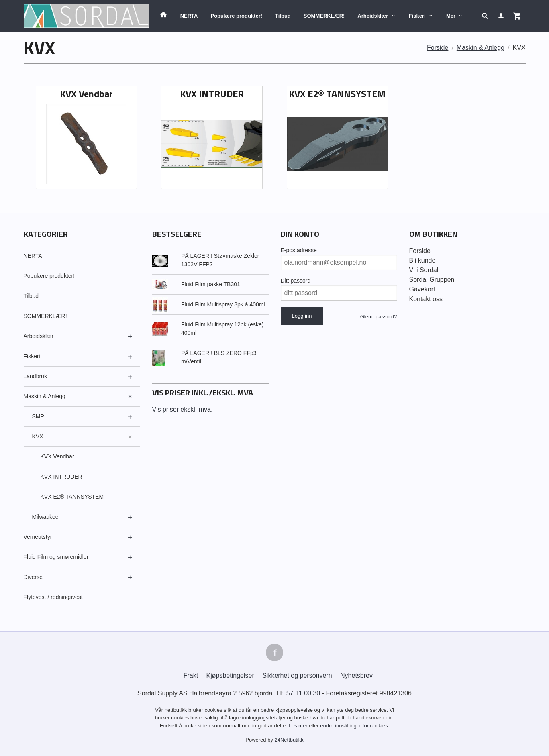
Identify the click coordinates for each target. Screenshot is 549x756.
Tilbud (283, 16)
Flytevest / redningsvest (53, 597)
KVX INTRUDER (61, 477)
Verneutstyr (38, 537)
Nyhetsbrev (356, 676)
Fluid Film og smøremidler (56, 557)
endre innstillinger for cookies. (355, 726)
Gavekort (422, 289)
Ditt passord (296, 281)
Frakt (191, 676)
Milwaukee (45, 517)
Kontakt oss (426, 299)
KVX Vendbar (57, 456)
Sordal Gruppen (432, 280)
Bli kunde (422, 260)
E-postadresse (299, 250)
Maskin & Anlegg (45, 396)
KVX (38, 436)
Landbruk (35, 376)
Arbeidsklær (373, 16)
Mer (451, 16)
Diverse (33, 577)
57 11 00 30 (303, 693)
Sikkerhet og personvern (297, 676)
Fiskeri (417, 16)
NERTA (189, 16)
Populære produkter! (236, 16)
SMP (38, 416)
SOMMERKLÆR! (324, 16)
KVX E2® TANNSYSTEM (72, 497)
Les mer (299, 726)
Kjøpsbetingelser (230, 676)
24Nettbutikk (289, 740)
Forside (438, 48)
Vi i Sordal (424, 270)
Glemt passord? (379, 317)
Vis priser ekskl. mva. (183, 409)
